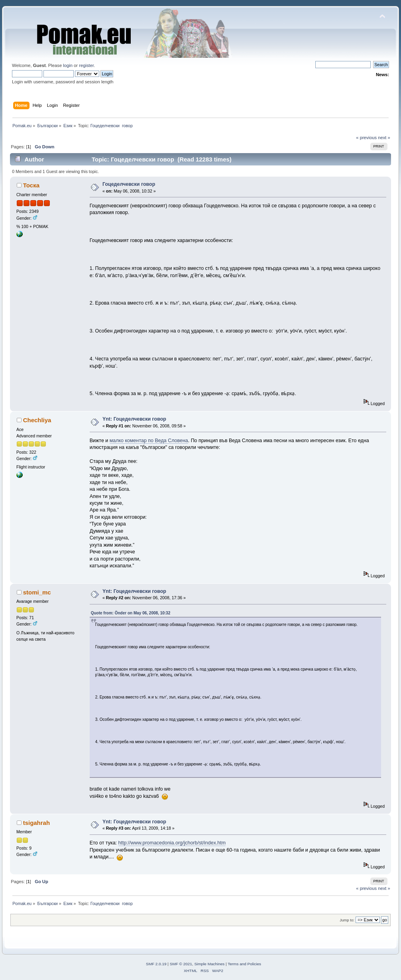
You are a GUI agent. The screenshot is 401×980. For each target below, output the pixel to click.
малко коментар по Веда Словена (149, 441)
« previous (366, 138)
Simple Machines (209, 964)
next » (384, 138)
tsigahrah (36, 823)
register (86, 65)
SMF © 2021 (181, 964)
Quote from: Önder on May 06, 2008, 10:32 (131, 613)
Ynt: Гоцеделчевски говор (134, 419)
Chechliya (37, 420)
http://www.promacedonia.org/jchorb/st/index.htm (172, 843)
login (68, 65)
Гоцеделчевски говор (129, 184)
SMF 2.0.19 (156, 964)
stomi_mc (37, 592)
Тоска (31, 185)
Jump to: (347, 920)
